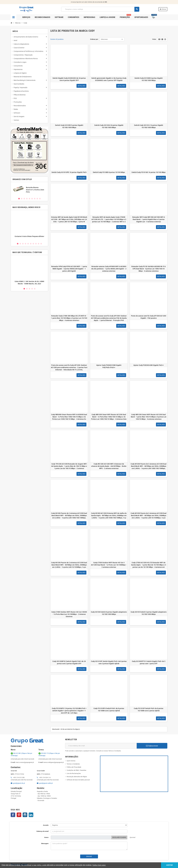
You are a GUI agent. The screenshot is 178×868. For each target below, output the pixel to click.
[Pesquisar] (100, 9)
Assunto (46, 825)
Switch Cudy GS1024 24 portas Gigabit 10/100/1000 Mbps (109, 126)
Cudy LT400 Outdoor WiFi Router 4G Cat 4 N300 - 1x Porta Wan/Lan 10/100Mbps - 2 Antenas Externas (69, 614)
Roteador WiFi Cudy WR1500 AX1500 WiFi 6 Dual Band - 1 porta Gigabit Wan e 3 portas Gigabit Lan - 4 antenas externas (149, 219)
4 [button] (27, 199)
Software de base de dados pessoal (78, 780)
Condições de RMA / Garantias (76, 770)
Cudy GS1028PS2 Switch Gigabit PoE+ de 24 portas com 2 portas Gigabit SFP (69, 662)
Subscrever (152, 746)
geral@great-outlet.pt (46, 783)
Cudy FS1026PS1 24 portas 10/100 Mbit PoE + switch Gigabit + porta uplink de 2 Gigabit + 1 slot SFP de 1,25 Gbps (69, 711)
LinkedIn (31, 815)
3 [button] (24, 199)
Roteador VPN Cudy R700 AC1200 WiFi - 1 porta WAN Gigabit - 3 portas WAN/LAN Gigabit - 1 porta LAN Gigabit (69, 269)
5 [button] (29, 199)
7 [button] (35, 199)
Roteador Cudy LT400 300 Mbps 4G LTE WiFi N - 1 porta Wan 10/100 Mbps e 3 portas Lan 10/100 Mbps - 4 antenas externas (69, 318)
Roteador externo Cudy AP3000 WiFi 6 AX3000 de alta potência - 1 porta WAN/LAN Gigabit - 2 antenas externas (109, 269)
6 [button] (32, 199)
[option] (29, 190)
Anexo (46, 837)
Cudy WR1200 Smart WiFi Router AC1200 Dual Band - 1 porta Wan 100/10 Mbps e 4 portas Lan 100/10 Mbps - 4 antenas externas (149, 417)
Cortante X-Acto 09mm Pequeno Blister (29, 236)
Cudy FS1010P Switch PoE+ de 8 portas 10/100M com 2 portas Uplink (149, 710)
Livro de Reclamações (74, 773)
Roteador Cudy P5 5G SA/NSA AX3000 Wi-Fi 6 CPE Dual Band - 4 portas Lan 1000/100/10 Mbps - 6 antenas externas (149, 269)
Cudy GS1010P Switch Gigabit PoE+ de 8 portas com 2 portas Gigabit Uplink (109, 662)
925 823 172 (44, 753)
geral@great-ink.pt (19, 783)
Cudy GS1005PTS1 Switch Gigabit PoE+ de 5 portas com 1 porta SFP (149, 662)
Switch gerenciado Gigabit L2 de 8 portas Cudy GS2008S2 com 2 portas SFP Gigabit (109, 79)
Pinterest (19, 815)
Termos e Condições (73, 764)
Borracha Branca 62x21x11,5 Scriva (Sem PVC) (35, 190)
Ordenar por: (94, 39)
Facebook (13, 815)
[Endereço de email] (101, 746)
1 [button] (19, 199)
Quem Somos (71, 761)
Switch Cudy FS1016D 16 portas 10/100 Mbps (149, 172)
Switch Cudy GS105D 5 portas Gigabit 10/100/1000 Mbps (69, 126)
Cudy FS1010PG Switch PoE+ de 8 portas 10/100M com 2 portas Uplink (109, 710)
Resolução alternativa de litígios (77, 777)
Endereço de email (43, 831)
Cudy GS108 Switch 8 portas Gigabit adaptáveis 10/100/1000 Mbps (109, 613)
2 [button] (22, 199)
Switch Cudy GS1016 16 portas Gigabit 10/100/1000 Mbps (149, 126)
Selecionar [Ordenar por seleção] (104, 39)
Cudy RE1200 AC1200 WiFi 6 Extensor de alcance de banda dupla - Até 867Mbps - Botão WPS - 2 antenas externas (109, 466)
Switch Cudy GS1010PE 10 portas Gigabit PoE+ (69, 172)
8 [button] (37, 199)
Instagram (25, 815)
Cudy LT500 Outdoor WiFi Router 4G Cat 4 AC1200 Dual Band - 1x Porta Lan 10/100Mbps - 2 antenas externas (109, 565)
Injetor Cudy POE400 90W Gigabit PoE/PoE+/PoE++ (109, 366)
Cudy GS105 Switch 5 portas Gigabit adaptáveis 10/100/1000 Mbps (149, 613)
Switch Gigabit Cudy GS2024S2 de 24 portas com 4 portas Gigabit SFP (69, 79)
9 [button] (40, 199)
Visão (154, 39)
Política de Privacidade (74, 767)
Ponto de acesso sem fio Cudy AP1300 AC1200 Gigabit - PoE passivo (149, 317)
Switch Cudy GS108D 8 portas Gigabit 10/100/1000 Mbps (149, 79)
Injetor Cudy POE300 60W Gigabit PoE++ (149, 365)
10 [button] (41, 244)
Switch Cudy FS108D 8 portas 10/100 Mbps (109, 172)
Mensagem (45, 843)
